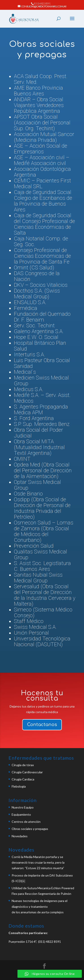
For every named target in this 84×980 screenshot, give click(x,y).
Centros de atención (26, 822)
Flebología (19, 786)
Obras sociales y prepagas (30, 829)
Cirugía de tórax (23, 765)
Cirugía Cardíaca (23, 779)
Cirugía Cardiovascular (27, 772)
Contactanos (42, 725)
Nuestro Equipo (23, 807)
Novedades (20, 836)
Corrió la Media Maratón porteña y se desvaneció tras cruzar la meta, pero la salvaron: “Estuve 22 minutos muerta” (38, 862)
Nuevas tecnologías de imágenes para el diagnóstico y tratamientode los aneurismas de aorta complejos (40, 906)
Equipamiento (21, 814)
